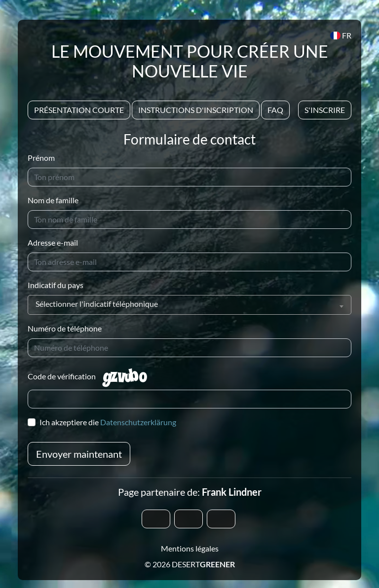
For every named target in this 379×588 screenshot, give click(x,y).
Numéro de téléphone (65, 328)
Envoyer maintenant (79, 454)
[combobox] (189, 305)
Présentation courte (79, 110)
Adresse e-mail (53, 242)
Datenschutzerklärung (138, 422)
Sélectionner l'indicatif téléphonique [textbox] (97, 304)
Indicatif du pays (56, 285)
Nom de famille (53, 200)
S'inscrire (325, 110)
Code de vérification (62, 376)
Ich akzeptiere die (108, 422)
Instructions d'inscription (196, 110)
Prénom (41, 158)
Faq (275, 110)
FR (341, 35)
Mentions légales (190, 548)
